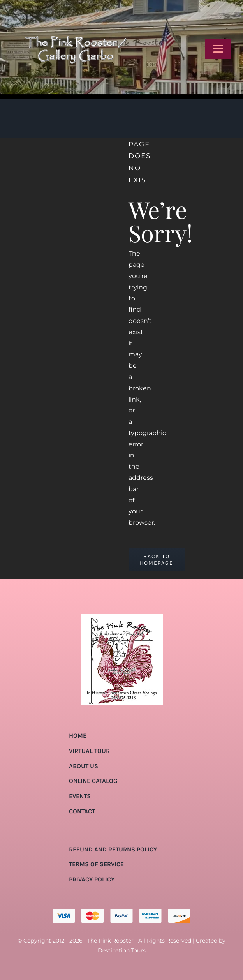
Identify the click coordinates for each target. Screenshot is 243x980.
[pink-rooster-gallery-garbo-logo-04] (76, 9)
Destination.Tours (122, 950)
